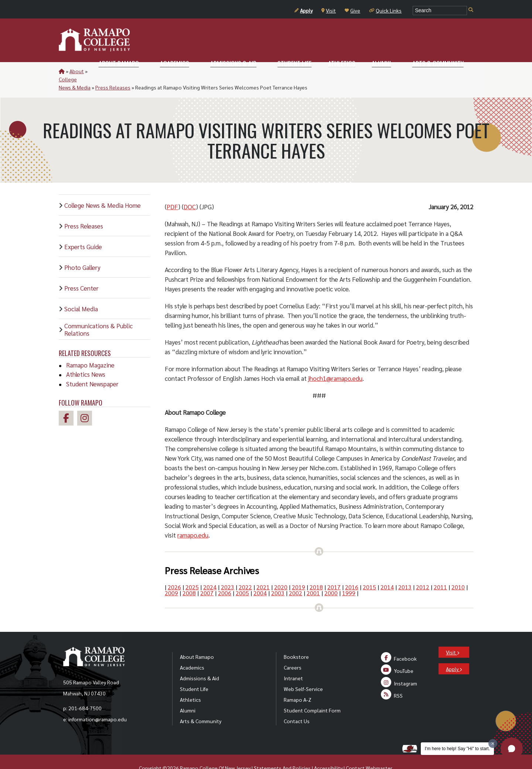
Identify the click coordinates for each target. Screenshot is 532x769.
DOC (190, 190)
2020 (281, 571)
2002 (296, 577)
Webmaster (379, 752)
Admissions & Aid (199, 662)
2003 (278, 577)
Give (352, 10)
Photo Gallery (82, 251)
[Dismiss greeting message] (493, 743)
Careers (293, 651)
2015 (369, 571)
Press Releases (162, 71)
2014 (387, 571)
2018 (316, 571)
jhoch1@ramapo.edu (335, 362)
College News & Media (114, 71)
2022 (245, 571)
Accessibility (328, 752)
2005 (242, 577)
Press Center (81, 272)
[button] (512, 749)
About (77, 71)
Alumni (188, 694)
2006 (225, 577)
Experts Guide (83, 230)
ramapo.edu (193, 519)
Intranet (293, 662)
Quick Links (385, 10)
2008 (189, 577)
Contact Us (297, 705)
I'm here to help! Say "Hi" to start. (457, 749)
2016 (352, 571)
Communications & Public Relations (98, 313)
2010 (458, 571)
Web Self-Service (303, 673)
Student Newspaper (92, 367)
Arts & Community (201, 705)
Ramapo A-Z (298, 683)
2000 (331, 577)
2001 (313, 577)
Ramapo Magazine (90, 349)
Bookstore (296, 640)
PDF (172, 190)
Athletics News (86, 358)
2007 (207, 577)
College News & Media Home (103, 189)
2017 (334, 571)
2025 (192, 571)
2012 (423, 571)
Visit (329, 10)
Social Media (81, 292)
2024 (210, 571)
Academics (192, 651)
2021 (263, 571)
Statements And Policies (282, 752)
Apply (303, 10)
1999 (349, 577)
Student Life (194, 673)
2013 (405, 571)
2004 (260, 577)
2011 (440, 571)
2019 (299, 571)
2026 (174, 571)
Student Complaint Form (312, 694)
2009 (171, 577)
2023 (228, 571)
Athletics (190, 683)
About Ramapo (197, 640)
